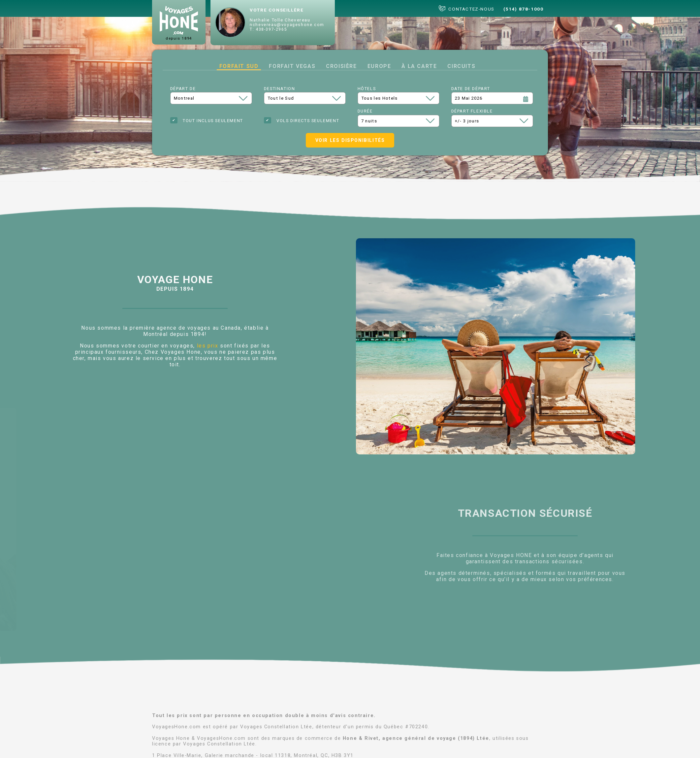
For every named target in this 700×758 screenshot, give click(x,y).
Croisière (341, 66)
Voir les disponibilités (350, 140)
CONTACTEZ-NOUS (467, 8)
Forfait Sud (239, 66)
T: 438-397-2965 (268, 29)
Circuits (461, 66)
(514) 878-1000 (523, 9)
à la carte (419, 66)
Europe (379, 66)
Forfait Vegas (292, 66)
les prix (208, 346)
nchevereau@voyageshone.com (287, 25)
